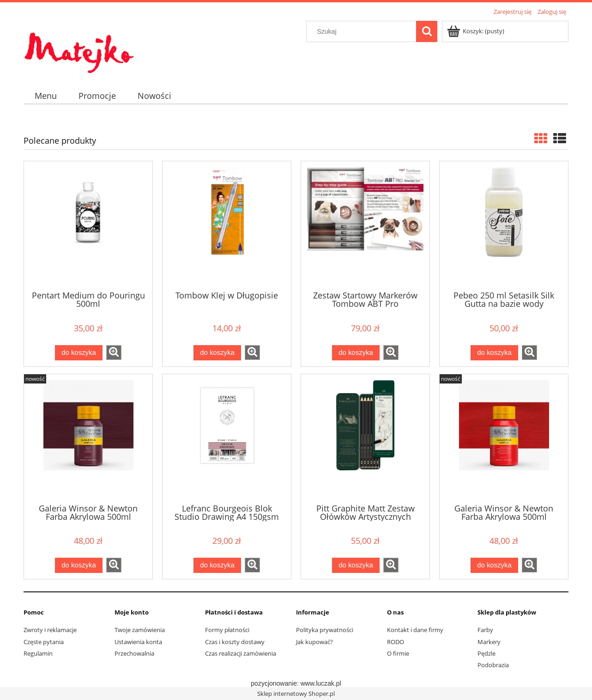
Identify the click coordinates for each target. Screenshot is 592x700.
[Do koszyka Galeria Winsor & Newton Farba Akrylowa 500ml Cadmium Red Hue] (494, 565)
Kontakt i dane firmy (415, 630)
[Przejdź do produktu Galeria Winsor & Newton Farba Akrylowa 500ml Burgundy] (88, 438)
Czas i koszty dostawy (235, 642)
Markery (489, 642)
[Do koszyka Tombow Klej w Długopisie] (217, 353)
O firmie (398, 653)
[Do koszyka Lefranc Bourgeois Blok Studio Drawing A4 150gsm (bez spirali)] (217, 565)
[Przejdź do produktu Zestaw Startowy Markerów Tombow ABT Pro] (365, 225)
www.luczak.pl (321, 683)
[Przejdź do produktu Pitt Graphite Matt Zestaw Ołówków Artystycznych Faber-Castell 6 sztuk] (365, 438)
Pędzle (486, 653)
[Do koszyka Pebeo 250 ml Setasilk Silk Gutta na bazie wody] (494, 353)
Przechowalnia (134, 653)
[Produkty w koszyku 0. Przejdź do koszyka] (476, 31)
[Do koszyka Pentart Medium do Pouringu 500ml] (79, 353)
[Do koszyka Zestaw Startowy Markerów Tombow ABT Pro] (356, 353)
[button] (114, 353)
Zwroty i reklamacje (50, 630)
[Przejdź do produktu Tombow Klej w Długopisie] (227, 225)
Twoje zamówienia (140, 630)
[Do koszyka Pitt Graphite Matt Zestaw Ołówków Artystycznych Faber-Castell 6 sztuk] (356, 565)
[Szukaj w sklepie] (363, 31)
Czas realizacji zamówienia (241, 653)
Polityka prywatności (325, 630)
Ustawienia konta (138, 642)
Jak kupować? (314, 642)
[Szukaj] (427, 31)
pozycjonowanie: (275, 683)
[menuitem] (45, 96)
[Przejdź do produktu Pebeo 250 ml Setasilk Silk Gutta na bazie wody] (504, 225)
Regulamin (38, 653)
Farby (485, 630)
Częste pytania (44, 642)
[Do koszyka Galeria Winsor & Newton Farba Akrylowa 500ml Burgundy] (79, 565)
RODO (396, 642)
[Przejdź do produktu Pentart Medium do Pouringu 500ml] (88, 225)
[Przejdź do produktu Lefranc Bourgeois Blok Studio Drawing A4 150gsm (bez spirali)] (227, 438)
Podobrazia (493, 665)
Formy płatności (227, 630)
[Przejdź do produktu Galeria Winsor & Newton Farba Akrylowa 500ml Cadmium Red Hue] (504, 438)
